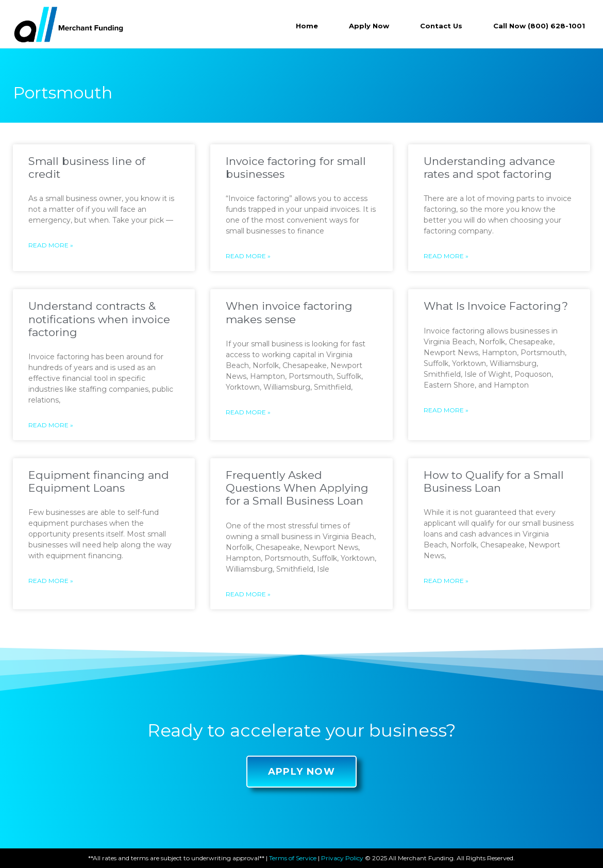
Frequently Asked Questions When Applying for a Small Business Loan (297, 488)
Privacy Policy (342, 858)
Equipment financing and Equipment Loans (99, 481)
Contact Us (441, 26)
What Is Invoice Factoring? (496, 306)
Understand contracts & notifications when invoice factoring (99, 319)
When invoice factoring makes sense (289, 312)
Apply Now (369, 26)
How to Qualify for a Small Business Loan (494, 481)
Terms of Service (293, 858)
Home (307, 26)
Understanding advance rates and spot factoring (489, 168)
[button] (302, 772)
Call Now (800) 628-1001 (539, 26)
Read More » (51, 245)
